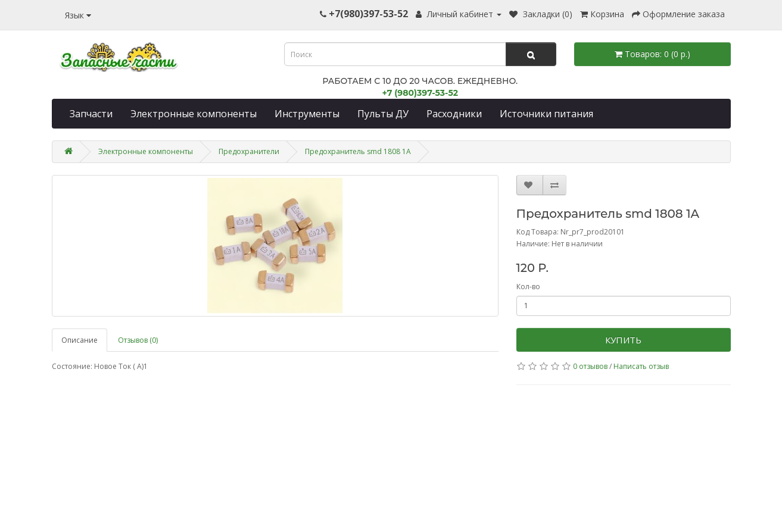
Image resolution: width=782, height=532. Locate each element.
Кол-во (528, 287)
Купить (623, 340)
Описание (80, 340)
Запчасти (91, 114)
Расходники (454, 114)
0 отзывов (590, 366)
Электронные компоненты (194, 114)
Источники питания (546, 114)
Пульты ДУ (383, 114)
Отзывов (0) (138, 340)
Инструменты (307, 114)
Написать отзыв (641, 366)
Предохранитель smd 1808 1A (358, 151)
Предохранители (249, 151)
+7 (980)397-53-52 (420, 93)
